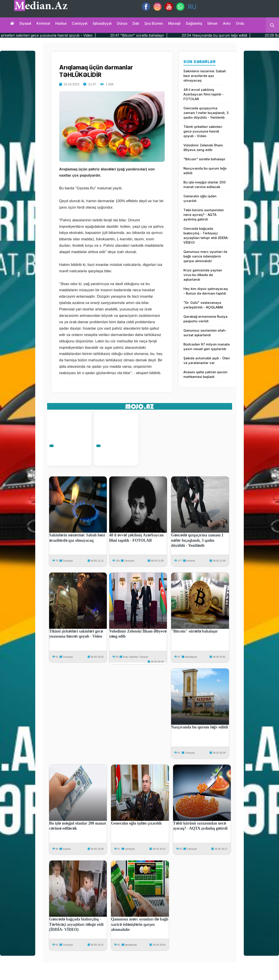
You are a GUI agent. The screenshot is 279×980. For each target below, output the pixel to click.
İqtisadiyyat (102, 23)
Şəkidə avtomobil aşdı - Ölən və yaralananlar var (207, 360)
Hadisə (61, 23)
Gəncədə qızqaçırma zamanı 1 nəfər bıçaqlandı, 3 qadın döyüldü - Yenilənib (206, 113)
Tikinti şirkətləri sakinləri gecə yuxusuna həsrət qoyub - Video (203, 131)
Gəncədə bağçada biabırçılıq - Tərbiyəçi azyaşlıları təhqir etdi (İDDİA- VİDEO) (206, 235)
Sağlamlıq (194, 23)
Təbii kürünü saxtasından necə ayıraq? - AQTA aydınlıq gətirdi (204, 215)
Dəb (136, 23)
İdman (212, 23)
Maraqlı (174, 23)
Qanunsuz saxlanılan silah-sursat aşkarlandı (205, 333)
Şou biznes (154, 23)
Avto (227, 23)
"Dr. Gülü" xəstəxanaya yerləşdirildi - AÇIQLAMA (203, 305)
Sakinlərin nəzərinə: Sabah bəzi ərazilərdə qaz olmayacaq (205, 76)
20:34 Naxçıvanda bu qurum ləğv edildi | (236, 35)
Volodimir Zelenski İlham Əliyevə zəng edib (203, 147)
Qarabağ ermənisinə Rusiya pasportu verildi (205, 319)
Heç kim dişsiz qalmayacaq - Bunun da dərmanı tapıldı (206, 291)
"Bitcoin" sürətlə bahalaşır (204, 159)
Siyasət (25, 23)
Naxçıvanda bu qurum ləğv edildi (205, 171)
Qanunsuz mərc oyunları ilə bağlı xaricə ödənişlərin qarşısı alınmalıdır (205, 256)
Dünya (122, 23)
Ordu (240, 23)
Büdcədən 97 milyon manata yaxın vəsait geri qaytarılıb (207, 347)
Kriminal (43, 23)
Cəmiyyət (80, 23)
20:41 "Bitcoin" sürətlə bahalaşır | (159, 35)
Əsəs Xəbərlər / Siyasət (135, 657)
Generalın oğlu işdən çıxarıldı (200, 198)
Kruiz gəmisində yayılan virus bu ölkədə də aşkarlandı (203, 275)
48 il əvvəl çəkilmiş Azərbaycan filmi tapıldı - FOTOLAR (204, 94)
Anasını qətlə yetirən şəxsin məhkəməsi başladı (205, 374)
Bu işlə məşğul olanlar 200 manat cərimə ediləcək (205, 185)
